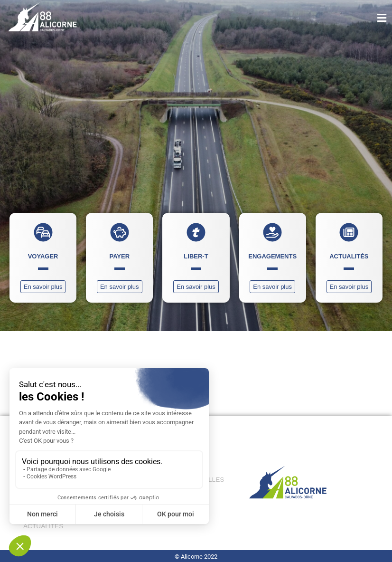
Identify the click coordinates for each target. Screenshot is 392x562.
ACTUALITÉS (43, 526)
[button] (363, 19)
